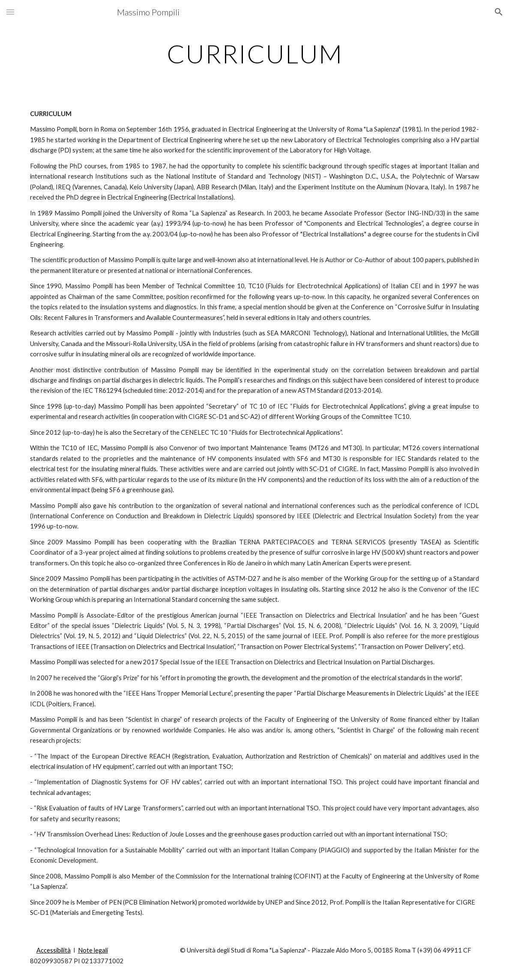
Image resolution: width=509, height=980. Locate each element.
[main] (255, 54)
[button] (10, 12)
